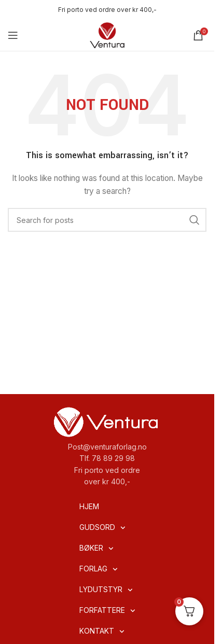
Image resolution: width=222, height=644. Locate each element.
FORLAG (99, 569)
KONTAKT (102, 632)
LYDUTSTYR (106, 590)
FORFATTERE (107, 611)
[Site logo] (107, 34)
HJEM (89, 506)
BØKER (96, 549)
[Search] (107, 220)
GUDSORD (102, 528)
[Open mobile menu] (13, 35)
